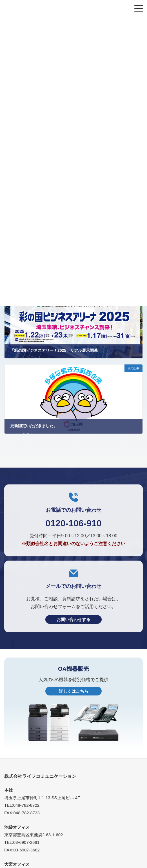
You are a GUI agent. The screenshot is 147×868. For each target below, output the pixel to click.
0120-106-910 (73, 523)
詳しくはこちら (74, 691)
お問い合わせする (73, 619)
